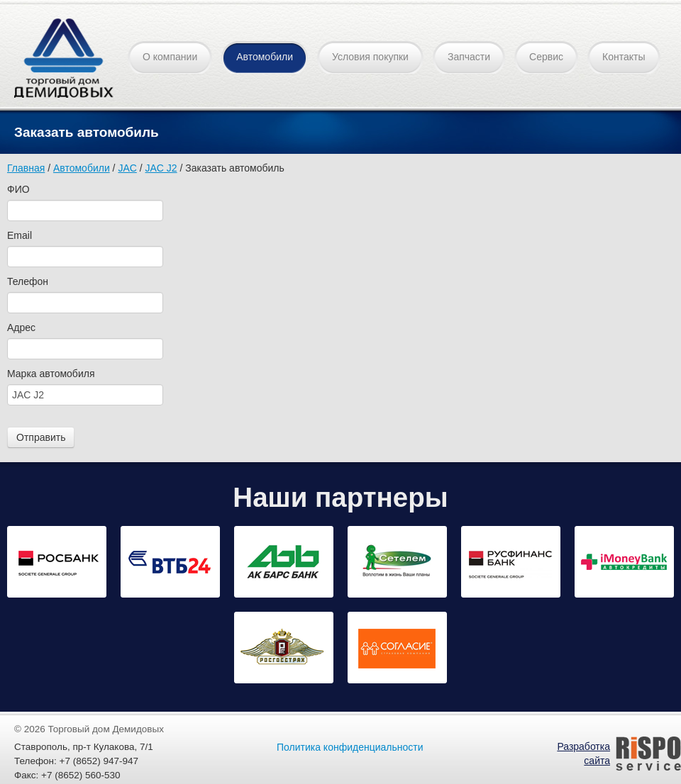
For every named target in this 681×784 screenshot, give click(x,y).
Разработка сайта (583, 754)
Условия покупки (370, 57)
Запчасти (469, 57)
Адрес (21, 327)
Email (20, 235)
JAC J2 (161, 168)
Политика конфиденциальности (350, 747)
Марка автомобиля (51, 374)
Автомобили (265, 57)
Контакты (624, 57)
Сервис (546, 57)
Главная (26, 168)
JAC (127, 168)
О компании (170, 57)
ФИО (18, 189)
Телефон (28, 281)
